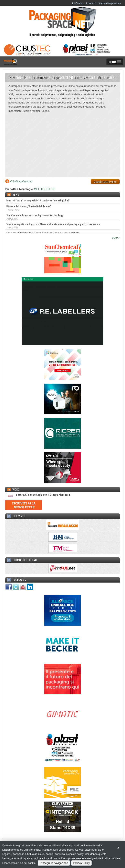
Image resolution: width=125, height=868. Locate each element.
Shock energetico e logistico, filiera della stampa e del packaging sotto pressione (53, 227)
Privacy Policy (81, 863)
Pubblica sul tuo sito (21, 181)
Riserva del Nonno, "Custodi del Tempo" (29, 209)
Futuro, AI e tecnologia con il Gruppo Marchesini (38, 495)
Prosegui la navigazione (54, 863)
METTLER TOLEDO (45, 189)
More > (116, 238)
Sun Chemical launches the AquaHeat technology (35, 218)
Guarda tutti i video (105, 182)
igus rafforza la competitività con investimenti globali (38, 200)
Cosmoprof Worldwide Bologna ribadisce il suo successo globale (43, 236)
